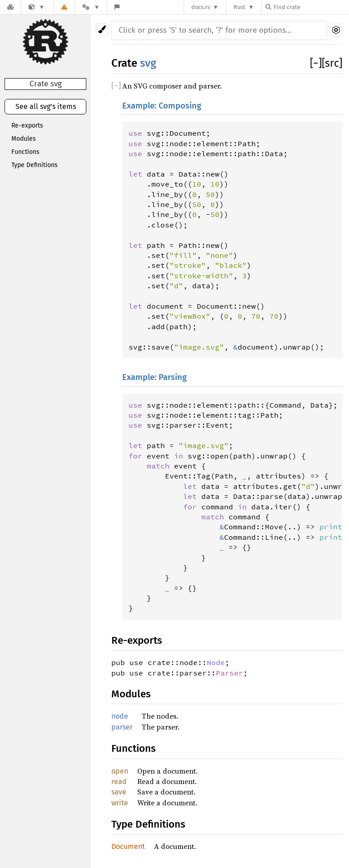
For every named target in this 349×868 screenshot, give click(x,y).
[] (316, 63)
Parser (229, 673)
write (120, 803)
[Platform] (91, 7)
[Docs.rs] (10, 7)
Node (216, 662)
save (119, 792)
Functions (25, 152)
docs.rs (201, 7)
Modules (24, 139)
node (120, 716)
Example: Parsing (155, 377)
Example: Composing (162, 106)
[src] (332, 63)
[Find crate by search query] (311, 7)
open (120, 771)
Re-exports (27, 126)
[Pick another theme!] (102, 30)
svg (148, 63)
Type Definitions (35, 165)
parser (122, 727)
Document (128, 846)
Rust (239, 7)
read (119, 782)
